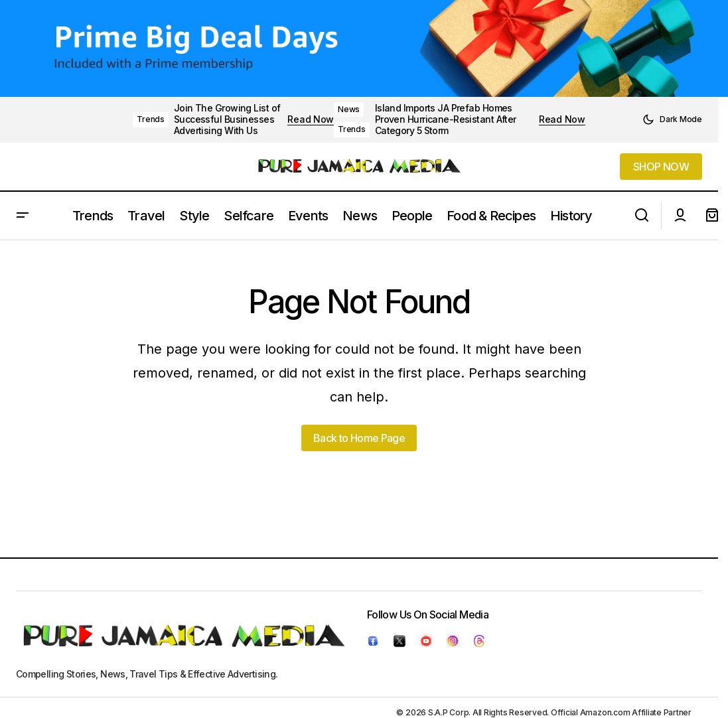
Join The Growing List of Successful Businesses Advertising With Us (227, 119)
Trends (151, 119)
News (349, 109)
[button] (672, 119)
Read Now (311, 119)
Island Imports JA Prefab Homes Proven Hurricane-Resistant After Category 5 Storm (446, 119)
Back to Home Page (359, 438)
